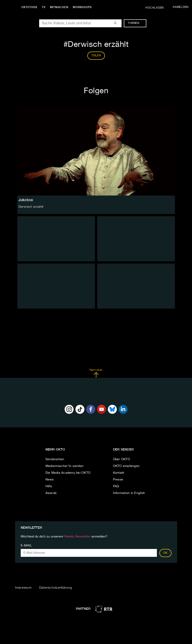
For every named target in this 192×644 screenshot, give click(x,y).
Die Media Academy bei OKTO (68, 473)
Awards (51, 493)
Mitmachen (59, 7)
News (50, 480)
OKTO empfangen (126, 466)
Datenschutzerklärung (55, 588)
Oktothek (29, 7)
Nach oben (96, 373)
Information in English (129, 493)
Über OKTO (122, 459)
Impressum (23, 588)
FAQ (116, 486)
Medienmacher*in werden (65, 466)
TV (44, 7)
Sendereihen (55, 459)
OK (165, 553)
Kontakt (119, 473)
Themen (136, 23)
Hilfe (49, 486)
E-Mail (26, 546)
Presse (118, 480)
